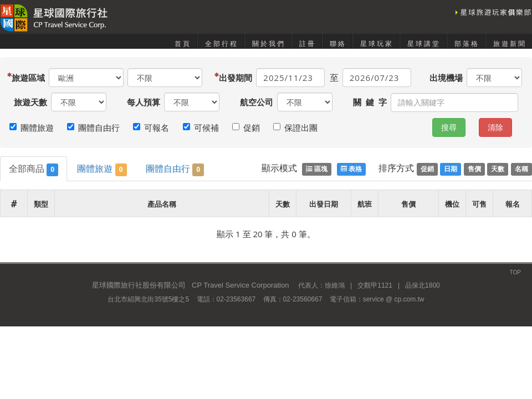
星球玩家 (377, 44)
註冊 (308, 44)
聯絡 (338, 44)
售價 (474, 169)
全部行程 (222, 44)
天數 (498, 169)
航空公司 (257, 102)
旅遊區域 (29, 78)
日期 (451, 169)
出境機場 (446, 78)
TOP (515, 272)
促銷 (427, 169)
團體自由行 (175, 169)
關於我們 (269, 44)
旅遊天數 (30, 102)
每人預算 (144, 102)
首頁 (183, 44)
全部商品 (34, 169)
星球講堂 (424, 44)
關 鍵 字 (370, 102)
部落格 (467, 44)
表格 (351, 169)
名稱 (521, 169)
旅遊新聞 (510, 44)
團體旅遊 (102, 169)
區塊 (317, 169)
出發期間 (237, 78)
